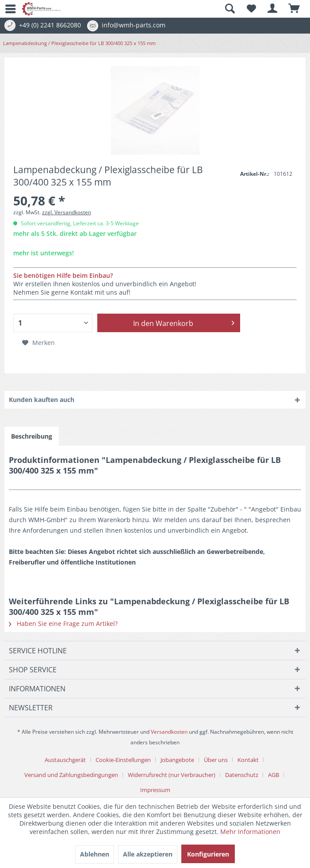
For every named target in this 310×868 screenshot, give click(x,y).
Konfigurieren (208, 854)
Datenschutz (242, 775)
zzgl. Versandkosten (67, 212)
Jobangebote (177, 760)
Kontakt (248, 760)
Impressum (155, 790)
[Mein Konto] (273, 9)
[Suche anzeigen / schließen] (230, 9)
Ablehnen (95, 854)
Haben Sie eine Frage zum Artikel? (63, 624)
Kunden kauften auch (42, 400)
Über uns (216, 760)
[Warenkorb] (295, 9)
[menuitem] (7, 9)
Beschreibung (32, 436)
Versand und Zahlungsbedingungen (71, 775)
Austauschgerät (65, 760)
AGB (274, 775)
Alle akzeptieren (148, 854)
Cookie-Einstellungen (123, 760)
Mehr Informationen (250, 832)
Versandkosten (169, 732)
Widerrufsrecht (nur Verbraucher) (172, 775)
